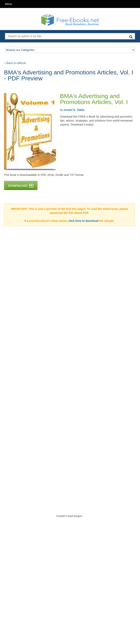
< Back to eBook (15, 63)
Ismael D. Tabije (74, 110)
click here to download (83, 221)
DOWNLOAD (21, 186)
